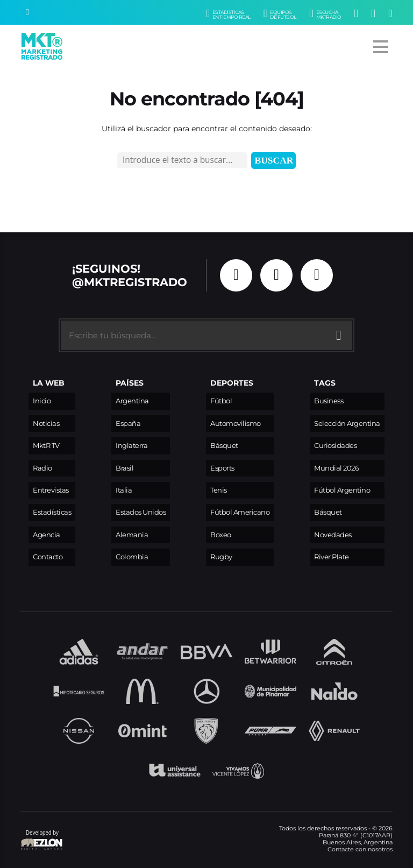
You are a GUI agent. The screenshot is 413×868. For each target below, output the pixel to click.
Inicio (42, 401)
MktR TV (46, 446)
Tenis (219, 490)
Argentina (132, 401)
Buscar (274, 160)
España (128, 424)
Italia (124, 490)
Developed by (42, 841)
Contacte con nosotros (360, 849)
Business (329, 401)
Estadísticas (52, 512)
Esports (222, 468)
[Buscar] (27, 12)
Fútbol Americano (240, 512)
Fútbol (221, 401)
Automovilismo (236, 424)
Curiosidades (335, 446)
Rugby (221, 557)
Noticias (46, 424)
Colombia (132, 557)
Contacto (48, 557)
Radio (42, 468)
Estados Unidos (141, 512)
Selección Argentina (347, 424)
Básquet (224, 446)
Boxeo (221, 535)
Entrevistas (51, 490)
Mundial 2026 (336, 468)
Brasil (124, 468)
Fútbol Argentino (342, 490)
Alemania (132, 535)
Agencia (47, 535)
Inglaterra (131, 446)
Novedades (333, 535)
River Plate (332, 557)
